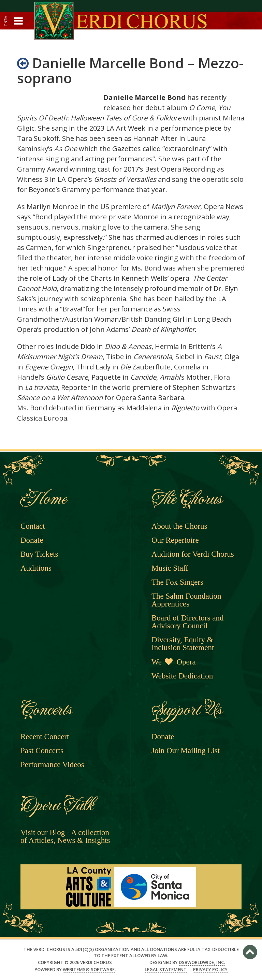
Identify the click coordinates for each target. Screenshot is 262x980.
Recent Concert (45, 737)
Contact (33, 526)
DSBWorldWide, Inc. (202, 962)
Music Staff (170, 568)
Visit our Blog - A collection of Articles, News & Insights (65, 836)
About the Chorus (179, 526)
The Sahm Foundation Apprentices (186, 600)
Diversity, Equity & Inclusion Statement (183, 644)
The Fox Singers (177, 582)
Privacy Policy (210, 970)
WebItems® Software (89, 969)
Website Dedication (182, 676)
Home (43, 499)
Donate (32, 540)
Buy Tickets (39, 554)
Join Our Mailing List (186, 751)
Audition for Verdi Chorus (193, 554)
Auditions (36, 568)
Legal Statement (166, 970)
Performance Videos (52, 765)
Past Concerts (42, 751)
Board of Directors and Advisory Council (187, 622)
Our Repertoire (175, 540)
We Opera (174, 662)
